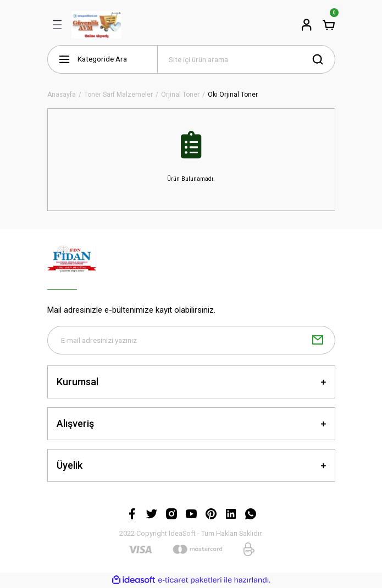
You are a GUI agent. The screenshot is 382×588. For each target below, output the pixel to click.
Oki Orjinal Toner (233, 95)
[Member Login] (307, 25)
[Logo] (97, 25)
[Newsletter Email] (191, 340)
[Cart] (329, 25)
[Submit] (318, 340)
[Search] (246, 59)
